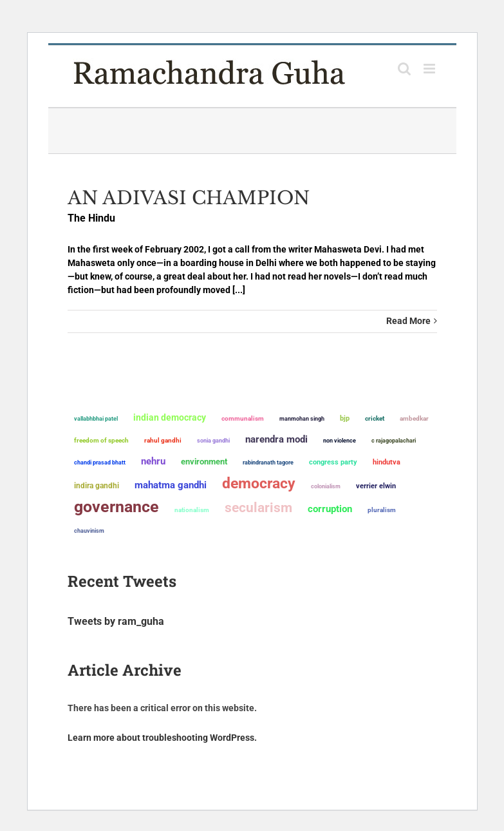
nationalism (192, 510)
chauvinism (89, 530)
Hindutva (387, 462)
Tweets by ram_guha (116, 621)
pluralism (382, 510)
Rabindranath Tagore (268, 463)
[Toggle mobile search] (404, 69)
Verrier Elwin (376, 486)
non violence (340, 441)
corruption (330, 509)
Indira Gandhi (97, 485)
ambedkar (414, 418)
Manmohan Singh (302, 418)
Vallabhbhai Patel (96, 419)
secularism (258, 508)
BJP (345, 418)
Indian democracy (170, 417)
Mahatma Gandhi (171, 485)
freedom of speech (101, 440)
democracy (259, 483)
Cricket (375, 418)
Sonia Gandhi (213, 440)
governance (117, 507)
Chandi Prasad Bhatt (100, 462)
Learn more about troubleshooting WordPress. (162, 738)
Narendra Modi (276, 439)
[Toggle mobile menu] (430, 69)
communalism (243, 418)
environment (204, 462)
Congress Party (333, 462)
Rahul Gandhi (163, 440)
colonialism (326, 486)
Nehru (153, 461)
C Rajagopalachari (394, 441)
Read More (408, 321)
